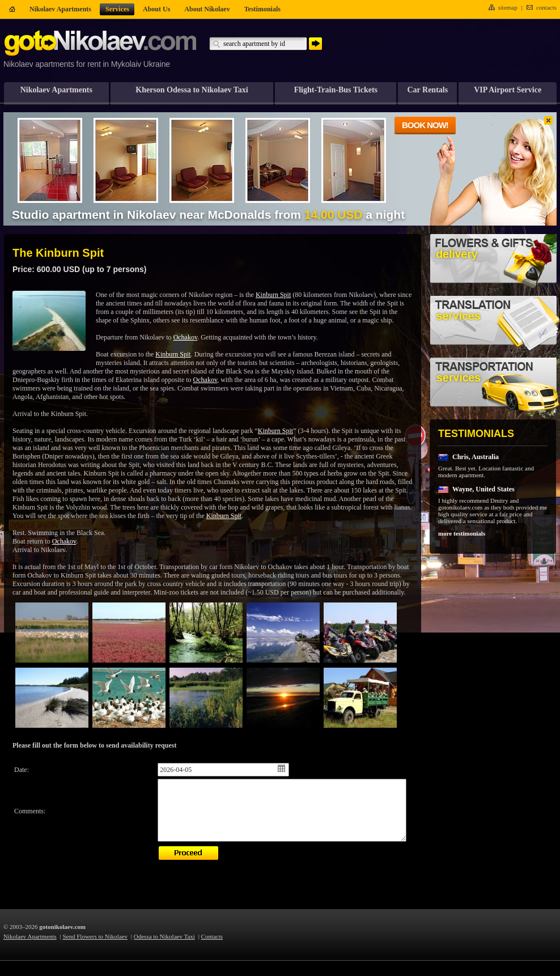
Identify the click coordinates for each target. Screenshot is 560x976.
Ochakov (186, 337)
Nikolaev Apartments (56, 90)
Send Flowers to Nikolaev (96, 936)
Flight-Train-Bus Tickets (336, 90)
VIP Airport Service (508, 90)
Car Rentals (427, 90)
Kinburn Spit (273, 295)
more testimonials (462, 533)
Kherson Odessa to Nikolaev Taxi (192, 90)
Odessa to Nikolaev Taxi (164, 936)
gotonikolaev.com (62, 927)
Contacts (212, 936)
